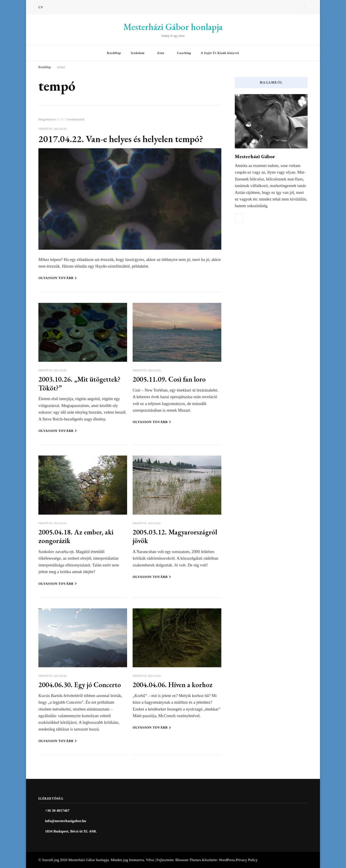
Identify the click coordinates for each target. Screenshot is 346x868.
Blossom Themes (188, 860)
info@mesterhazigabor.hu (66, 821)
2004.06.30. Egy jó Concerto (80, 685)
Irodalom (138, 53)
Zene (161, 53)
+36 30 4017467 (57, 811)
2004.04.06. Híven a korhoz (173, 685)
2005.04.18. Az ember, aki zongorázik (76, 536)
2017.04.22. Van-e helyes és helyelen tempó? (121, 139)
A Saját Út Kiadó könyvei (220, 53)
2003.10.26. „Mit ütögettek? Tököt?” (79, 383)
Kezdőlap (114, 53)
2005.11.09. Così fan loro (169, 379)
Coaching (184, 53)
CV (41, 7)
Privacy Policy (247, 860)
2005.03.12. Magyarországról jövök (175, 536)
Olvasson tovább (58, 278)
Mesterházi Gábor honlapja (173, 27)
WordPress (227, 860)
